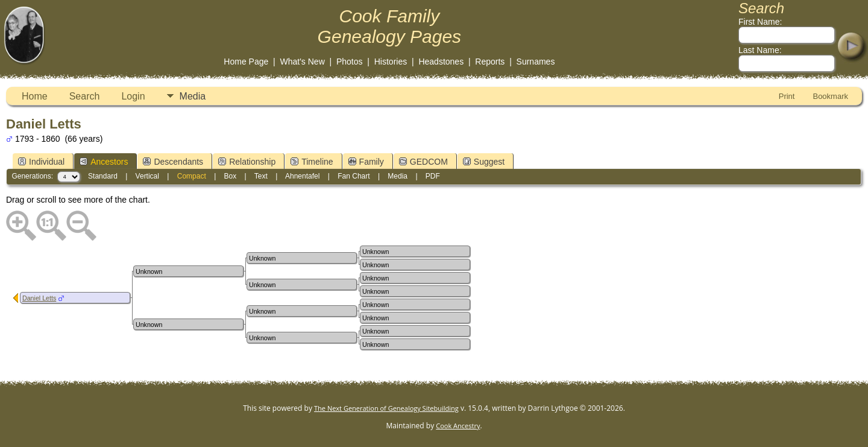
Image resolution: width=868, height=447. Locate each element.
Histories (391, 62)
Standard (103, 176)
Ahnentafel (302, 176)
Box (231, 176)
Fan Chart (354, 176)
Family (366, 162)
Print (787, 96)
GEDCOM (423, 162)
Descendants (173, 162)
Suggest (484, 162)
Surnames (536, 62)
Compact (192, 176)
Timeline (312, 162)
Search (85, 96)
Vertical (147, 176)
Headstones (441, 62)
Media (193, 96)
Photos (350, 62)
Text (261, 176)
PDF (433, 176)
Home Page (246, 62)
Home (35, 96)
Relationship (247, 162)
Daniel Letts (39, 298)
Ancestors (104, 162)
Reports (490, 62)
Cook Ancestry (458, 426)
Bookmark (830, 96)
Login (133, 96)
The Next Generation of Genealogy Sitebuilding (386, 408)
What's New (303, 62)
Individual (41, 162)
